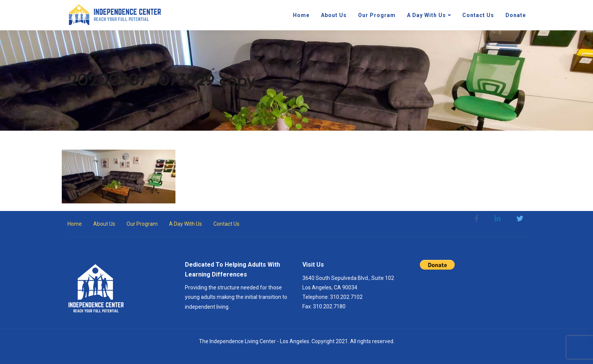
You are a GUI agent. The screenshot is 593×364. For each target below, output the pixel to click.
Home (301, 15)
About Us (334, 15)
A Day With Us (426, 15)
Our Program (377, 15)
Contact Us (478, 15)
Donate (516, 15)
